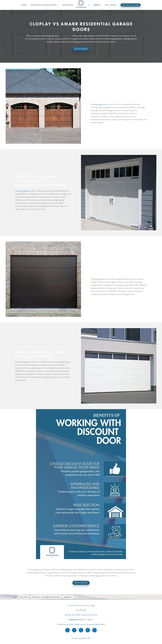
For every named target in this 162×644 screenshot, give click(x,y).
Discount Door (66, 36)
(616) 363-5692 (81, 610)
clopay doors (36, 597)
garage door (68, 597)
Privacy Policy (77, 605)
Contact (111, 573)
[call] (94, 630)
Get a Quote (111, 5)
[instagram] (74, 630)
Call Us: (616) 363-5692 (131, 5)
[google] (81, 630)
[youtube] (88, 630)
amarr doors (23, 597)
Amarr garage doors (23, 191)
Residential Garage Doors (44, 5)
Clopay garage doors (99, 104)
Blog (93, 605)
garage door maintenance (52, 597)
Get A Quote (81, 49)
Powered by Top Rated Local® (81, 638)
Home (24, 5)
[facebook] (67, 630)
